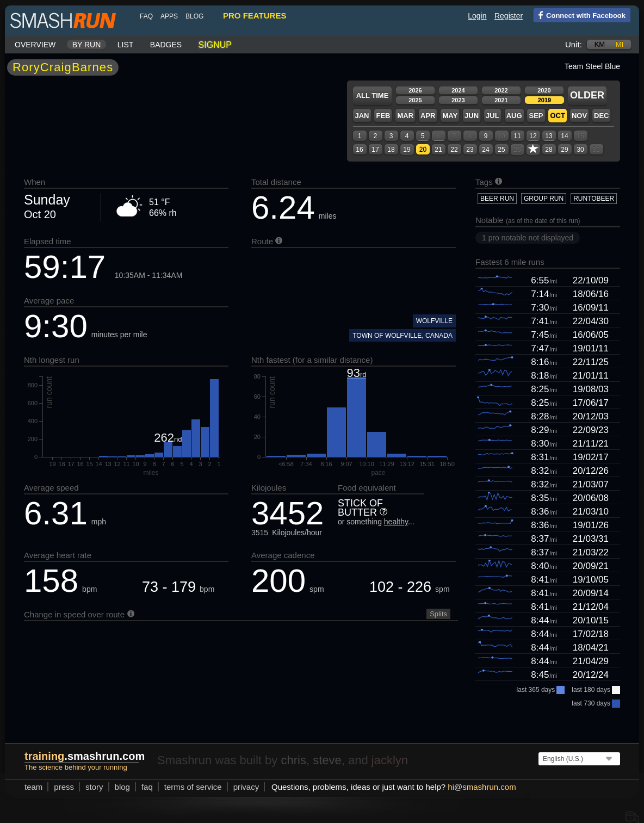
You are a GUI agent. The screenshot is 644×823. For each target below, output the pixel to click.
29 (564, 150)
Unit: (574, 44)
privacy (246, 787)
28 (549, 150)
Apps (169, 16)
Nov (579, 116)
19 (407, 150)
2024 (458, 90)
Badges (166, 45)
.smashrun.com (85, 756)
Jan (362, 116)
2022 (501, 90)
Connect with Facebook (580, 15)
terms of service (193, 787)
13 (549, 136)
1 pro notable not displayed (528, 238)
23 (470, 150)
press (64, 787)
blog (194, 16)
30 (580, 150)
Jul (493, 116)
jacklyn (390, 760)
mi (620, 44)
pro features (255, 16)
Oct (557, 116)
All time (373, 95)
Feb (383, 116)
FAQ (146, 16)
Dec (601, 116)
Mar (405, 116)
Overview (35, 45)
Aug (514, 116)
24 (485, 150)
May (450, 116)
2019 (544, 100)
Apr (428, 116)
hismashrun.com (482, 787)
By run (87, 45)
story (94, 787)
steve (327, 760)
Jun (472, 116)
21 (438, 150)
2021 (501, 100)
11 (517, 136)
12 (533, 136)
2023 (458, 100)
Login (477, 16)
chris (293, 760)
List (126, 45)
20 (423, 150)
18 (391, 150)
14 (564, 136)
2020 (544, 90)
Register (509, 16)
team (33, 787)
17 (375, 150)
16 (359, 150)
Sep (536, 116)
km (600, 44)
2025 (415, 100)
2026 (415, 90)
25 (501, 150)
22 (454, 150)
